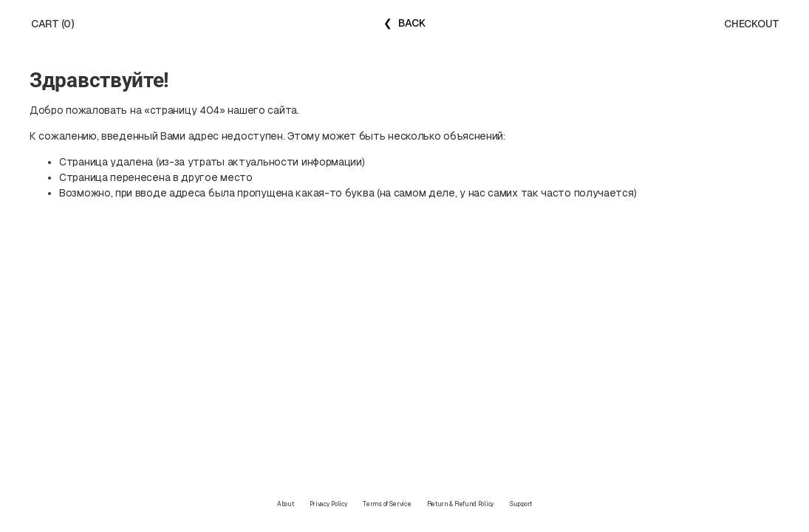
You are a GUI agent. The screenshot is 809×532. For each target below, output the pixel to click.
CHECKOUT (752, 24)
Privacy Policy (329, 504)
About (286, 504)
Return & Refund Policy (461, 504)
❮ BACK (404, 23)
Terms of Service (387, 504)
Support (521, 504)
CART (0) (52, 24)
